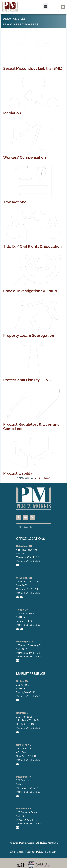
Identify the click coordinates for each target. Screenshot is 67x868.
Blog (12, 852)
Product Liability (18, 473)
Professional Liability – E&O (27, 380)
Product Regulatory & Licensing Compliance (31, 426)
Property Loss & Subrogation (29, 335)
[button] (45, 6)
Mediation (12, 113)
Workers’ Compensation (25, 157)
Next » (47, 478)
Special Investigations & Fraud (30, 291)
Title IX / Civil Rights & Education (33, 246)
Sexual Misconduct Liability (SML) (33, 68)
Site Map (50, 852)
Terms (21, 852)
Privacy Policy (35, 852)
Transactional (15, 202)
